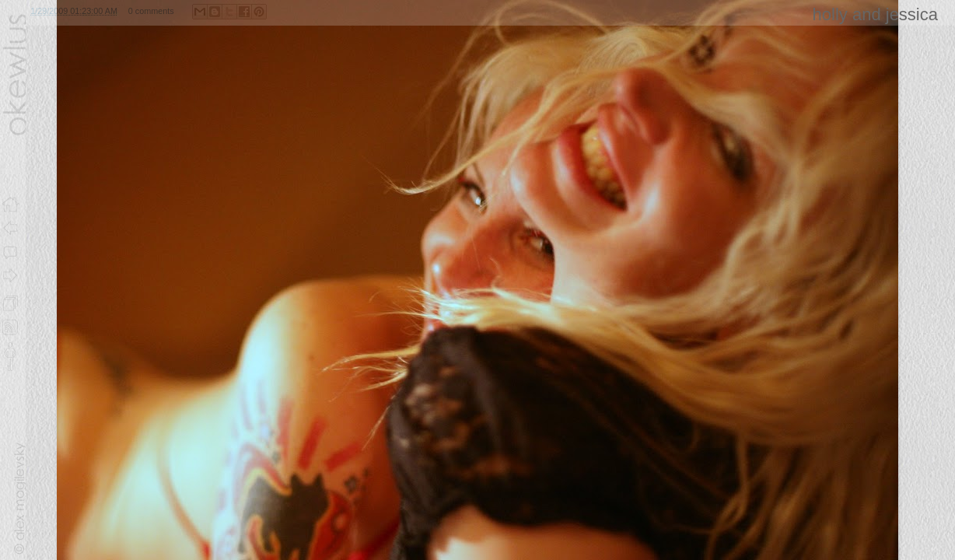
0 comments (151, 11)
